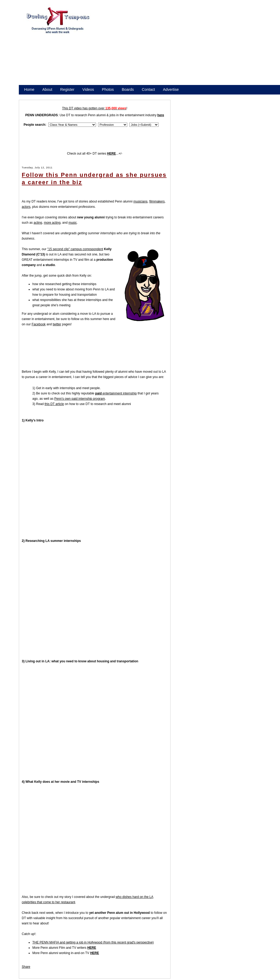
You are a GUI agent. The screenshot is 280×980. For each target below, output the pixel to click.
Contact (148, 89)
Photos (108, 89)
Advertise (171, 89)
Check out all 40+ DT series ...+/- (95, 154)
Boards (128, 89)
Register (67, 89)
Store (29, 96)
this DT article (54, 404)
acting (38, 223)
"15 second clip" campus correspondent (75, 249)
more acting (52, 223)
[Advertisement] (143, 47)
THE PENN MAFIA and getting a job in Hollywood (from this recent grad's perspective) (93, 942)
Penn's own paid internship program (80, 399)
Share (26, 967)
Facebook (39, 324)
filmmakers (157, 201)
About (47, 89)
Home (29, 89)
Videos (88, 89)
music (73, 223)
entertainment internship (116, 393)
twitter (57, 324)
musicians (140, 201)
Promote (48, 96)
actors (26, 207)
